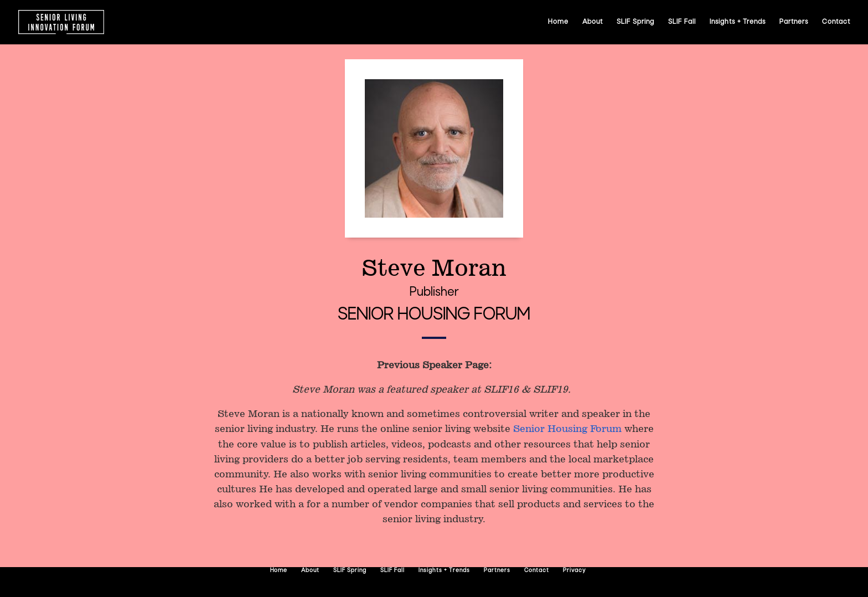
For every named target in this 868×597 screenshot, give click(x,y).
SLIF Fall (682, 22)
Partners (794, 22)
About (593, 22)
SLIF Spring (635, 22)
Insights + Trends (738, 22)
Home (558, 22)
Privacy (574, 571)
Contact (836, 22)
